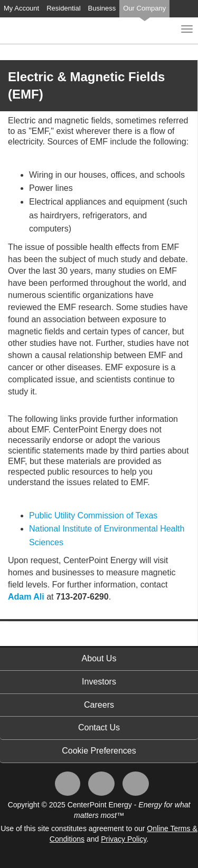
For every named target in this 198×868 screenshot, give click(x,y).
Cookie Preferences (99, 751)
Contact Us (99, 727)
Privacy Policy (124, 839)
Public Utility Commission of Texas (93, 515)
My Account (21, 8)
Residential (63, 8)
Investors (99, 682)
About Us (99, 658)
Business (102, 8)
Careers (99, 705)
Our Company (144, 8)
